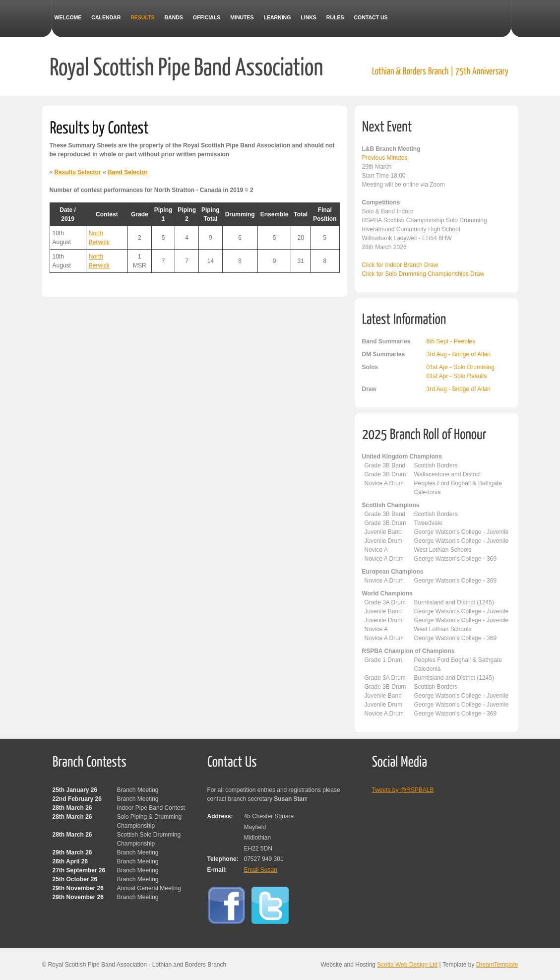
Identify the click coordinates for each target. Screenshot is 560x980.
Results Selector (78, 172)
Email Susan (261, 870)
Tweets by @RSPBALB (403, 790)
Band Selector (128, 172)
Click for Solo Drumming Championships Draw (423, 274)
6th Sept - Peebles (451, 341)
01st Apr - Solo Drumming (461, 367)
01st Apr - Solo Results (457, 376)
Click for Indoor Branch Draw (400, 265)
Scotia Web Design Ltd (407, 965)
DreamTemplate (497, 965)
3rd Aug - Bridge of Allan (459, 354)
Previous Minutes (385, 158)
